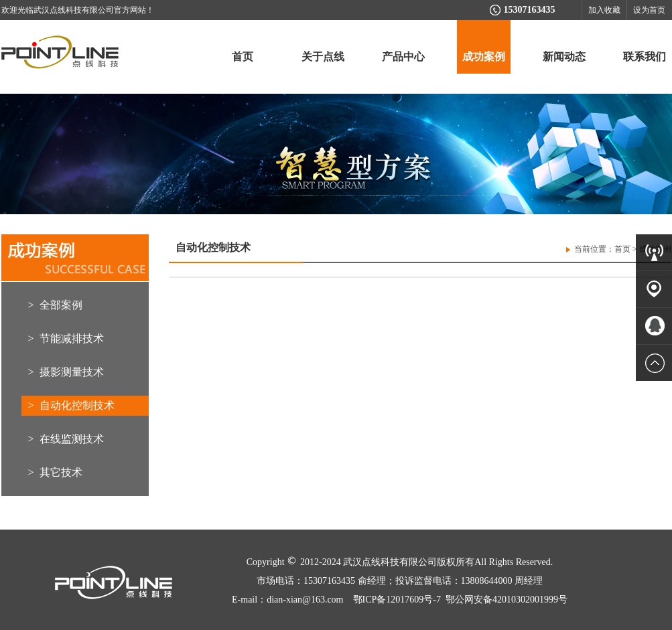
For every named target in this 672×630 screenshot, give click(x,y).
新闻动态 (564, 57)
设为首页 (649, 10)
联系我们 (645, 57)
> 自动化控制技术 (71, 405)
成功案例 (484, 57)
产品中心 (403, 57)
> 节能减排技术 (66, 338)
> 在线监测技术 (66, 439)
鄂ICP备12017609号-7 (397, 600)
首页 (243, 57)
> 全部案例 (55, 305)
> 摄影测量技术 (66, 372)
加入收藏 (604, 10)
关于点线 (323, 57)
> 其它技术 (55, 472)
